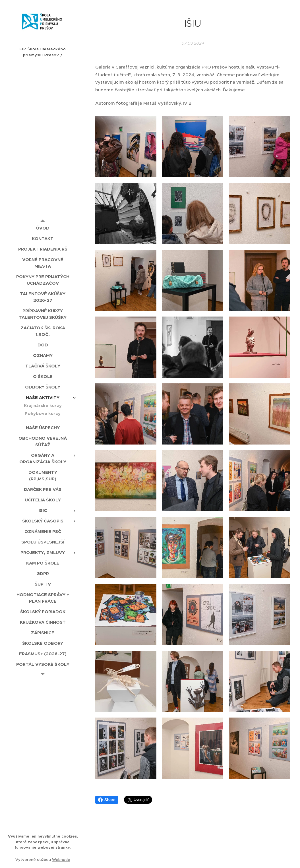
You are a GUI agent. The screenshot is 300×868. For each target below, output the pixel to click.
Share (107, 800)
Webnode (61, 860)
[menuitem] (43, 228)
